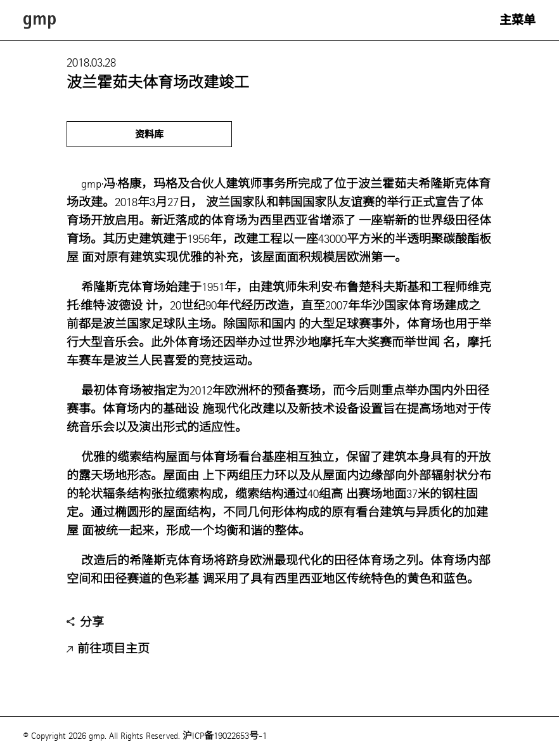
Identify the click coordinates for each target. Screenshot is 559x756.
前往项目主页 (108, 649)
